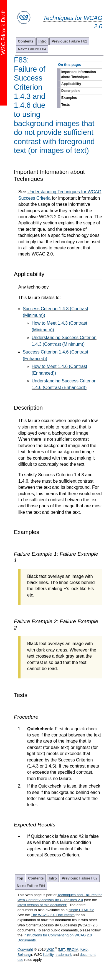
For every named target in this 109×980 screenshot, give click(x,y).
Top (20, 878)
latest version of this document (42, 905)
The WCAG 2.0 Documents (53, 915)
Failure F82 (69, 41)
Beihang (24, 955)
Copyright (25, 950)
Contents (26, 41)
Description (70, 91)
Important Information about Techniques (79, 74)
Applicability (71, 84)
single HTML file (81, 910)
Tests (65, 105)
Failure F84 (32, 49)
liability (48, 955)
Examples (69, 98)
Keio (84, 950)
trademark (64, 955)
